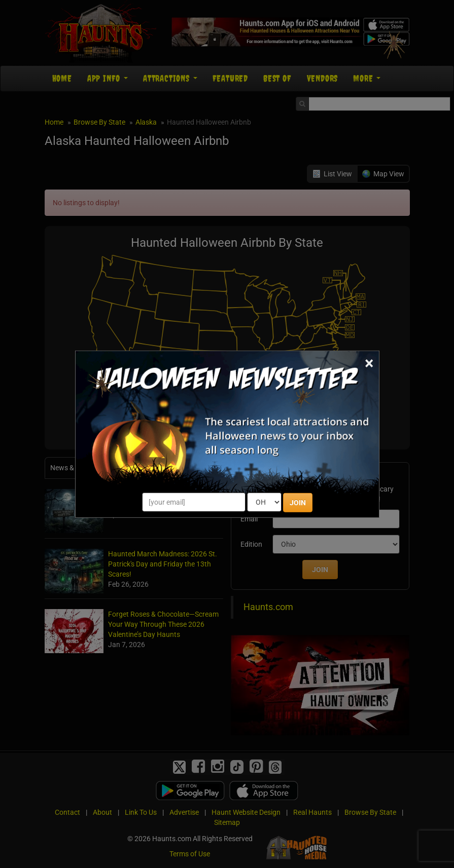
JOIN (298, 503)
